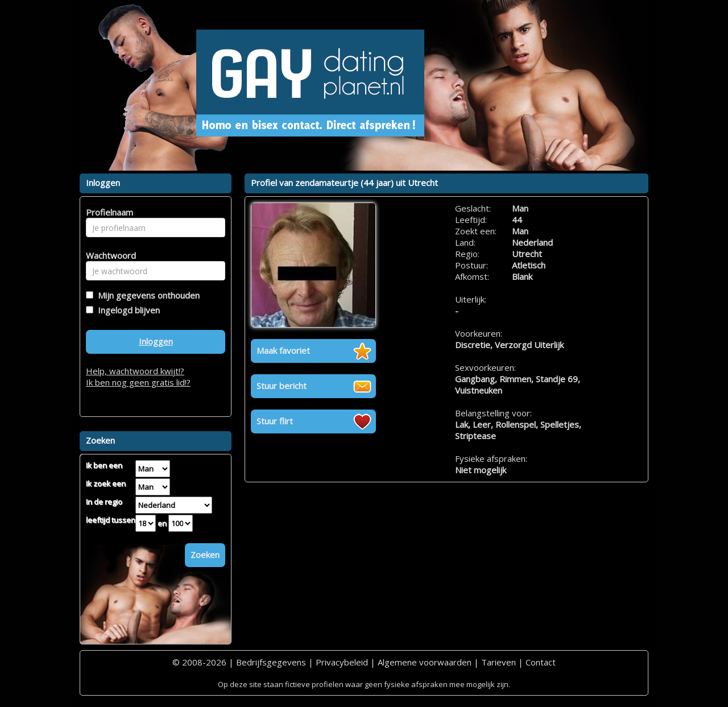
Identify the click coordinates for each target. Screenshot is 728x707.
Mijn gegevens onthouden (146, 295)
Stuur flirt (275, 421)
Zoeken (205, 555)
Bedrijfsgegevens (271, 662)
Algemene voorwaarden (425, 662)
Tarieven (499, 662)
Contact (541, 662)
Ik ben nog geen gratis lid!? (138, 382)
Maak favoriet (283, 350)
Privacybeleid (342, 662)
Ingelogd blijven (127, 310)
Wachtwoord (108, 255)
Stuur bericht (282, 386)
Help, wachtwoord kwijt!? (135, 371)
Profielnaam (108, 212)
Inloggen (156, 341)
